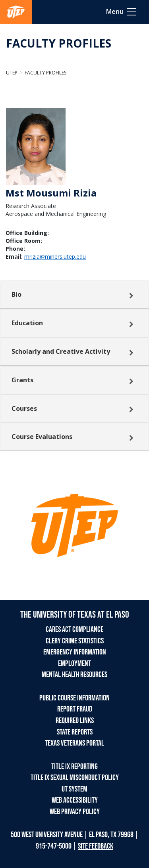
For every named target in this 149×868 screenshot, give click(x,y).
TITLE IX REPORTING (74, 767)
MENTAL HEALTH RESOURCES (74, 675)
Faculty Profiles (45, 73)
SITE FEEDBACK (96, 846)
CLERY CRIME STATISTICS (75, 641)
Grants (22, 380)
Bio (16, 294)
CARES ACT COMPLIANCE (74, 630)
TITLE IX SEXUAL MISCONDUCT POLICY (75, 778)
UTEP (12, 73)
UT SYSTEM (74, 789)
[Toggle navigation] (122, 12)
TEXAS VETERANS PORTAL (74, 743)
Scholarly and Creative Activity (61, 351)
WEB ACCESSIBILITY (75, 800)
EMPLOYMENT (74, 664)
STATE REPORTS (75, 732)
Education (27, 323)
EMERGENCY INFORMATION (75, 652)
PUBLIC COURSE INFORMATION (74, 698)
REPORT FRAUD (75, 709)
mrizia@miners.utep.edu (55, 257)
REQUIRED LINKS (75, 721)
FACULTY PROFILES (59, 43)
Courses (24, 408)
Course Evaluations (42, 437)
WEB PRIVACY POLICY (75, 812)
